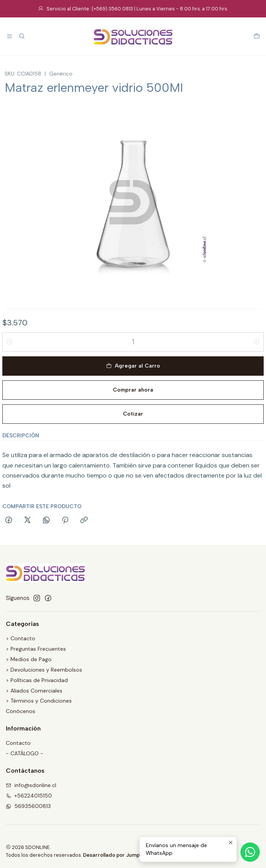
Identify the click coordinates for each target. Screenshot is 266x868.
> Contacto (21, 638)
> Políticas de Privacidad (37, 680)
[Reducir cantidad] (9, 342)
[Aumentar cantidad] (257, 342)
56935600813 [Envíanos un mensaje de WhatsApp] (28, 806)
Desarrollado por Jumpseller (118, 855)
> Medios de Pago (29, 659)
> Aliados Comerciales (34, 691)
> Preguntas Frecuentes (36, 649)
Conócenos (21, 711)
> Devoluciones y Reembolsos (44, 670)
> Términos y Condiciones (39, 701)
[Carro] (257, 37)
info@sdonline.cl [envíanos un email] (31, 785)
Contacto (18, 743)
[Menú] (9, 37)
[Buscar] (22, 37)
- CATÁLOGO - (25, 753)
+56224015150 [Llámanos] (29, 796)
